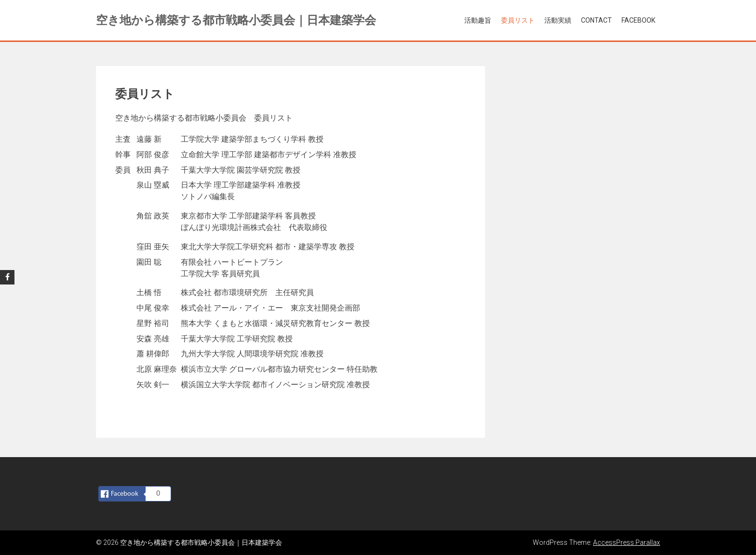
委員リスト (518, 20)
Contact (596, 20)
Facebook (638, 20)
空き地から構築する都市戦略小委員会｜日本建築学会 (236, 20)
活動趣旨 (478, 20)
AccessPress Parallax (627, 542)
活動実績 (558, 20)
